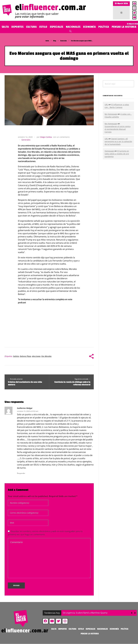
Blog (55, 41)
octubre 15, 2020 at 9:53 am (28, 411)
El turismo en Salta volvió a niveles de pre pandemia (117, 154)
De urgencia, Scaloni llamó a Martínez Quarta (85, 613)
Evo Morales (46, 356)
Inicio (47, 41)
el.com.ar (51, 7)
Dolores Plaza (25, 356)
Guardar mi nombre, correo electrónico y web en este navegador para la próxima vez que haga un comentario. (45, 533)
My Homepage (111, 114)
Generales (64, 41)
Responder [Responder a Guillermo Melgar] (21, 473)
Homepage (109, 151)
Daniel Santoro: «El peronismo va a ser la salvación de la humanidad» (118, 141)
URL (106, 105)
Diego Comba (46, 137)
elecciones (36, 356)
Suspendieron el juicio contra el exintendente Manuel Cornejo (118, 129)
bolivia (16, 356)
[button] (135, 613)
